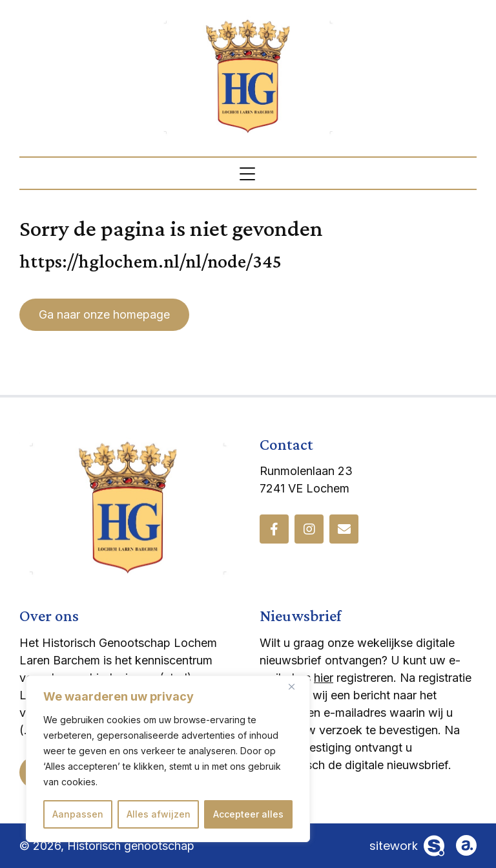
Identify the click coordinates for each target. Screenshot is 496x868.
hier (324, 678)
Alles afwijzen (159, 814)
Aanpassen (78, 814)
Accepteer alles (248, 814)
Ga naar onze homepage (104, 314)
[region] (168, 759)
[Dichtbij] (296, 686)
